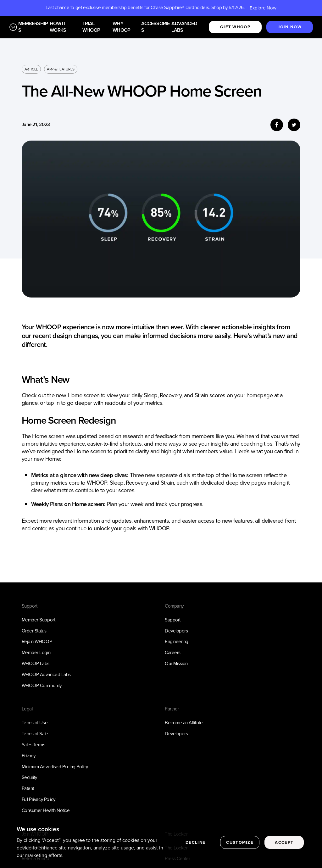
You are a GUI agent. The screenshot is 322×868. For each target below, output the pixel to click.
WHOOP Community (42, 686)
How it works (58, 27)
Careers (173, 653)
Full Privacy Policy (39, 799)
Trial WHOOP (91, 27)
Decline (195, 844)
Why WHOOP (122, 27)
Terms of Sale (35, 734)
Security (29, 777)
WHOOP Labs (36, 664)
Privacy (29, 756)
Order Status (34, 631)
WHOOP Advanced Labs (46, 675)
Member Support (39, 620)
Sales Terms (33, 745)
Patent (28, 788)
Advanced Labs (184, 27)
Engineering (177, 642)
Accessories (155, 27)
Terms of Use (35, 723)
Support (173, 620)
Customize (240, 844)
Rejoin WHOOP (37, 642)
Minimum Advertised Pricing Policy (55, 767)
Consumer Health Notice (46, 810)
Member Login (36, 653)
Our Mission (176, 664)
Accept (284, 844)
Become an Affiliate (184, 723)
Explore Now (263, 8)
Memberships (33, 27)
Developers (176, 631)
